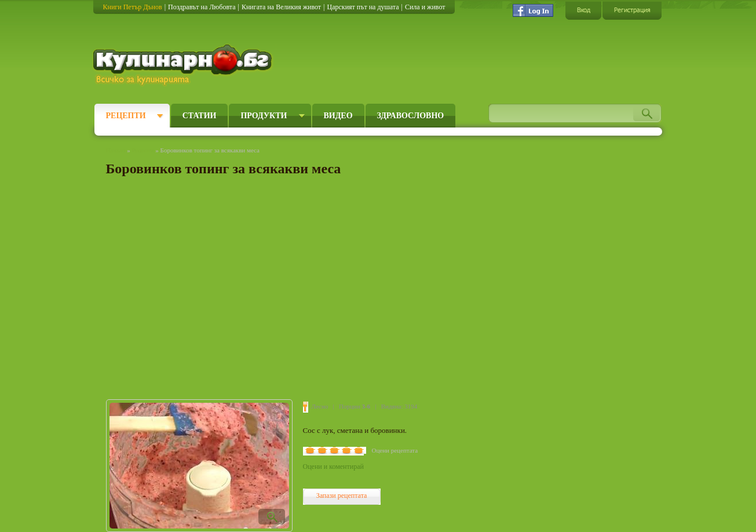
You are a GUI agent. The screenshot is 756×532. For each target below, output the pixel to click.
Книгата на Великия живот (281, 7)
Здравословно (411, 116)
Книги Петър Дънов (133, 7)
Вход (583, 10)
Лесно (320, 406)
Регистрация (632, 10)
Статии (200, 116)
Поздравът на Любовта (202, 7)
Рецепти (126, 116)
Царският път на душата (363, 7)
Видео (338, 116)
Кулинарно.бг (184, 65)
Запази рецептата (342, 495)
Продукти (264, 116)
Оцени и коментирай (333, 467)
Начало (116, 150)
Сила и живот (425, 7)
